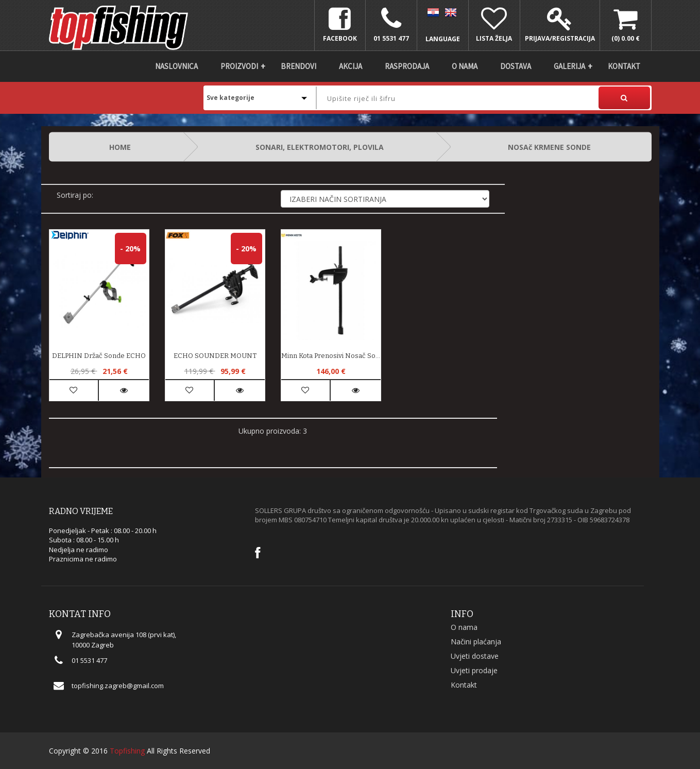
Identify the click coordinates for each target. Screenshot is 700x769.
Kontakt (624, 66)
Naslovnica (176, 66)
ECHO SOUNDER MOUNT (215, 356)
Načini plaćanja (476, 642)
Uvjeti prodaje (474, 670)
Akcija (351, 66)
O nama (465, 66)
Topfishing (127, 751)
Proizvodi (239, 66)
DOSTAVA (516, 66)
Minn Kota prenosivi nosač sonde (331, 356)
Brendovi (298, 66)
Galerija (569, 66)
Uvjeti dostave (475, 656)
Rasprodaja (407, 66)
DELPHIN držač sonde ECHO (99, 356)
